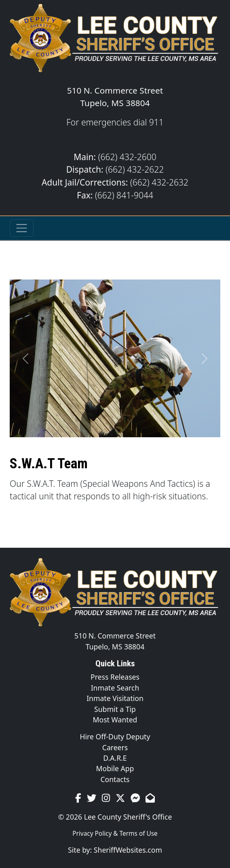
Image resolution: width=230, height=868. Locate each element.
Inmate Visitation (115, 698)
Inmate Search (115, 688)
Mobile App (115, 768)
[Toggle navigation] (22, 228)
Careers (115, 747)
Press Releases (115, 677)
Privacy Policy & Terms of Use (115, 834)
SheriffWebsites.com (128, 850)
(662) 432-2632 (159, 182)
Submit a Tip (115, 709)
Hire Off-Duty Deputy (115, 737)
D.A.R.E (115, 758)
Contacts (115, 779)
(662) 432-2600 (127, 157)
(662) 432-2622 (135, 169)
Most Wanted (115, 720)
